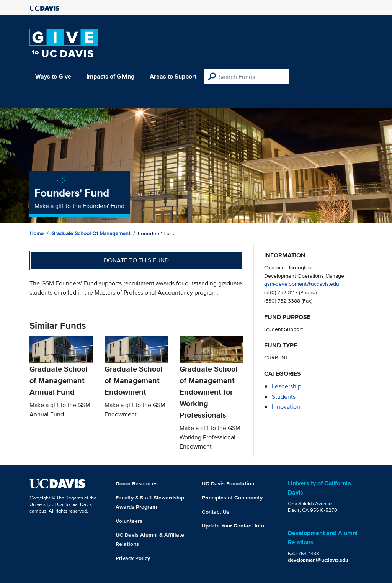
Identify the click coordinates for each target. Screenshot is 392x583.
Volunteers (129, 521)
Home (37, 233)
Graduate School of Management (91, 233)
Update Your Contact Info (233, 526)
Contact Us (216, 512)
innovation (286, 407)
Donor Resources (137, 483)
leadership (287, 386)
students (284, 397)
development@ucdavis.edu (318, 560)
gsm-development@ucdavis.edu (302, 284)
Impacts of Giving (110, 76)
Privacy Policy (133, 558)
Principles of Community (232, 498)
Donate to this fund (136, 260)
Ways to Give (53, 76)
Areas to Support (173, 76)
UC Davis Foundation (228, 483)
